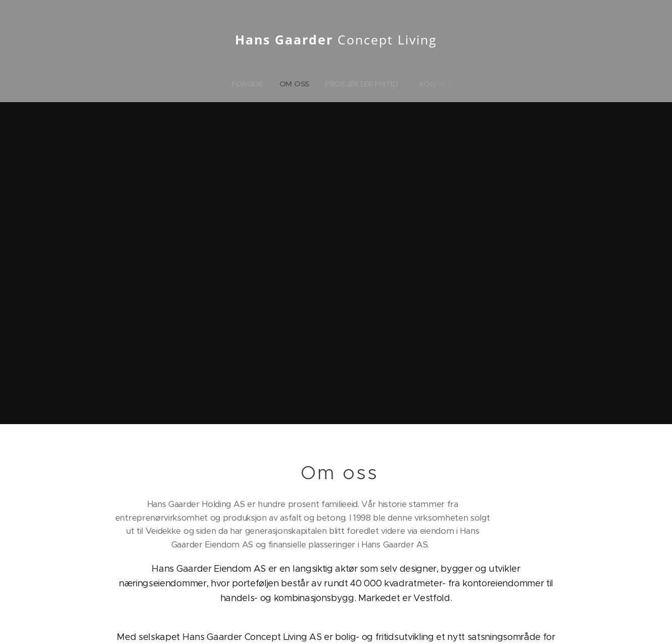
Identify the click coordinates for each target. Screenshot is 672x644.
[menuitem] (250, 84)
